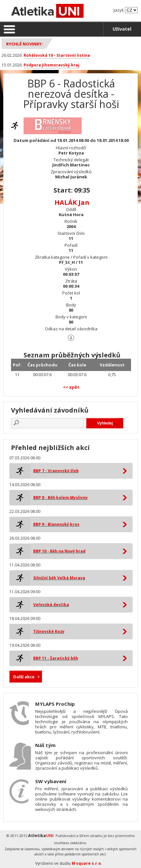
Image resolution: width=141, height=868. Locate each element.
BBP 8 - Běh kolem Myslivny (60, 498)
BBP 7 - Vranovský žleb (56, 471)
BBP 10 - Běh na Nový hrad (59, 551)
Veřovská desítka (51, 605)
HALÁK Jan (72, 202)
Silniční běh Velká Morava (59, 578)
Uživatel (122, 29)
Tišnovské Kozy (49, 631)
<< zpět (71, 387)
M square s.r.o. (87, 863)
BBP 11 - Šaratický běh (56, 658)
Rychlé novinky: (25, 44)
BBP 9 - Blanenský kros (56, 524)
